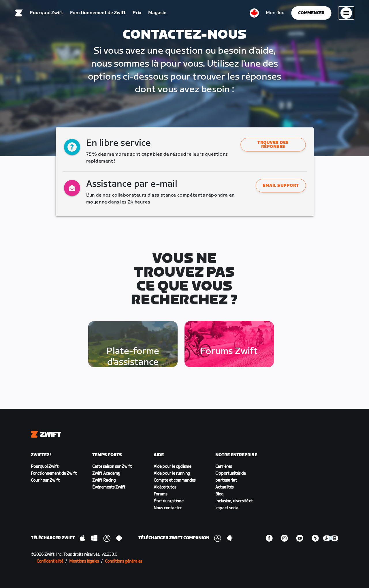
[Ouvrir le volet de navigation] (346, 13)
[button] (273, 145)
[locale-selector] (254, 13)
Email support (281, 185)
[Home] (19, 13)
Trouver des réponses (273, 145)
